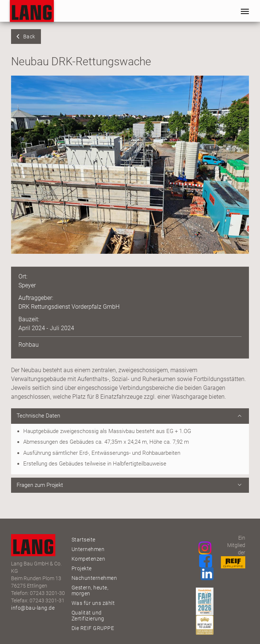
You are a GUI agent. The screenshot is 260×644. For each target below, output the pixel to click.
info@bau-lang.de (33, 608)
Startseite (84, 540)
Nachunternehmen (94, 578)
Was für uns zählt (93, 603)
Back (29, 37)
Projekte (82, 568)
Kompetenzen (89, 559)
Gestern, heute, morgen (90, 591)
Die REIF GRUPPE (93, 628)
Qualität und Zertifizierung (88, 616)
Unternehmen (88, 549)
